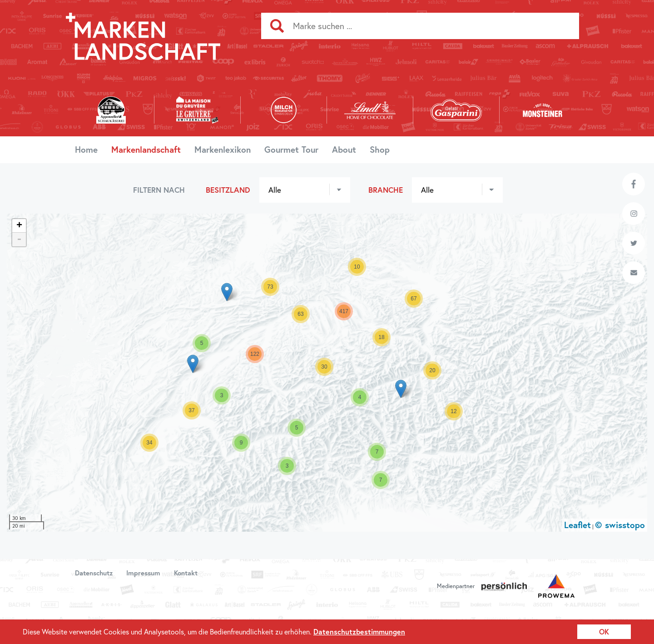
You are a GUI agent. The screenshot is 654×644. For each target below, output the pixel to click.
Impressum (143, 573)
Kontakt (186, 573)
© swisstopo (620, 525)
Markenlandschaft (146, 149)
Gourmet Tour (291, 149)
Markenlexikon (223, 149)
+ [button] (19, 226)
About (344, 149)
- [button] (19, 240)
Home (86, 149)
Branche (386, 190)
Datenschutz (94, 573)
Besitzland (228, 190)
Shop (380, 149)
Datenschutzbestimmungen (359, 632)
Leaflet (577, 525)
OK (604, 632)
